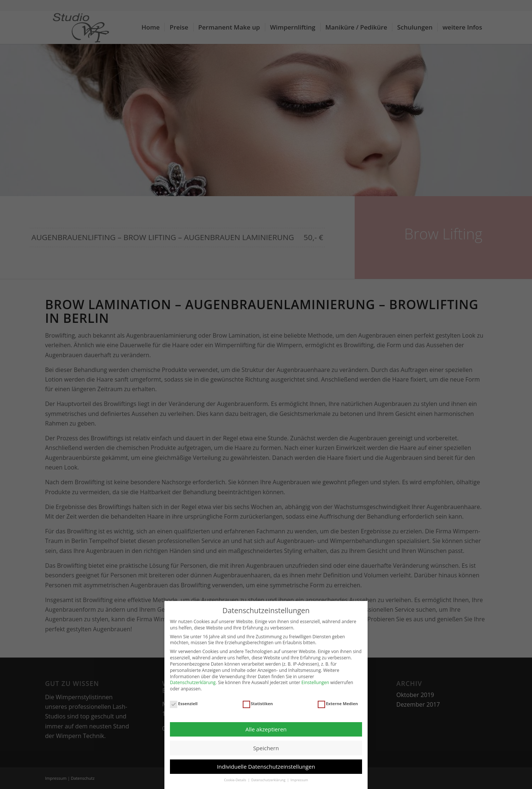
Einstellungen (315, 682)
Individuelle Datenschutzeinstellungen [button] (266, 766)
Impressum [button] (299, 780)
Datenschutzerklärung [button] (269, 780)
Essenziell (184, 704)
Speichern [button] (266, 748)
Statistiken (258, 704)
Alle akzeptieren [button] (266, 729)
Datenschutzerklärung (193, 682)
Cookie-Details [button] (235, 780)
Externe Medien (338, 704)
